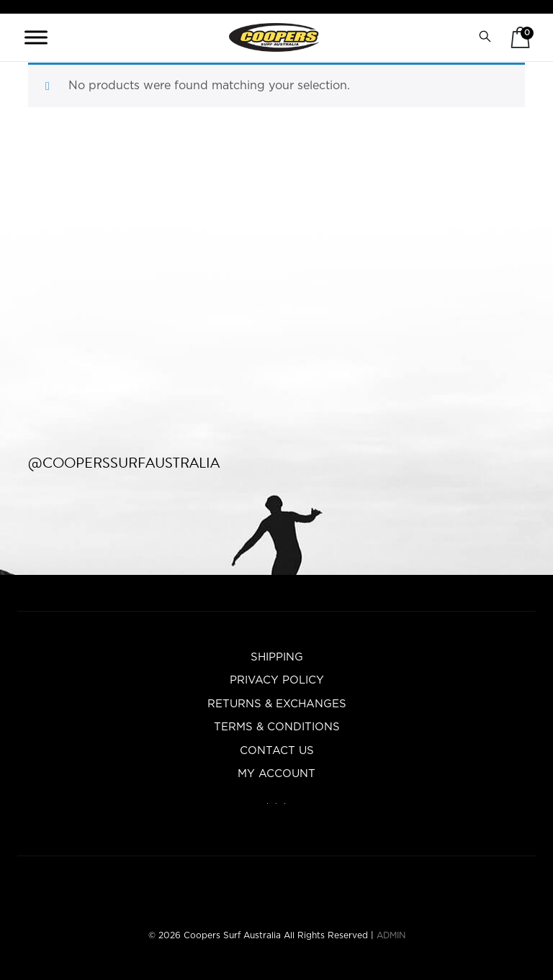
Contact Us (277, 751)
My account (276, 774)
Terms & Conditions (277, 727)
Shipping (277, 657)
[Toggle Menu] (36, 37)
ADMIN (391, 935)
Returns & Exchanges (277, 704)
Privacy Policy (277, 680)
